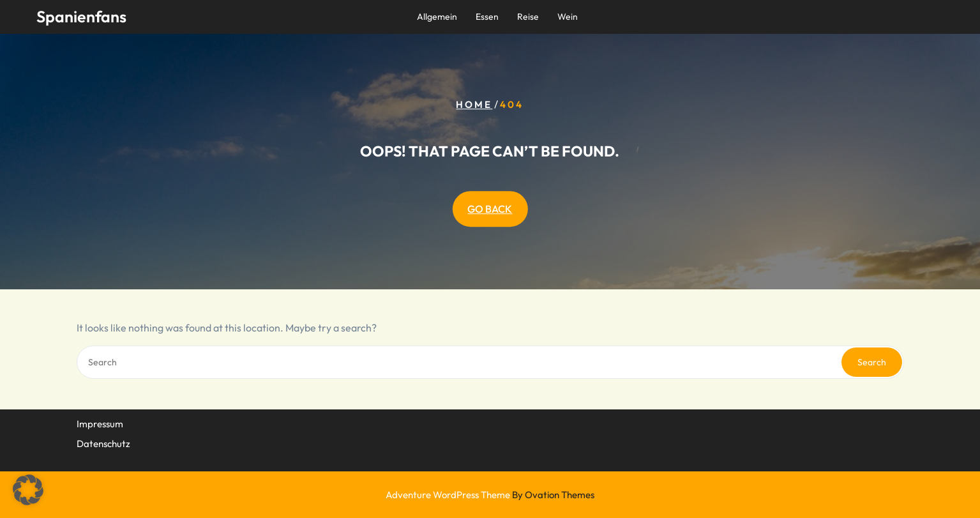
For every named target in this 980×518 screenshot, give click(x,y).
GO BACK (490, 209)
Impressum (100, 423)
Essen (487, 17)
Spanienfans (81, 17)
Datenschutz (103, 443)
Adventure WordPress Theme (490, 495)
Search (872, 362)
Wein (568, 17)
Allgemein (437, 17)
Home (474, 104)
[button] (28, 490)
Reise (528, 17)
